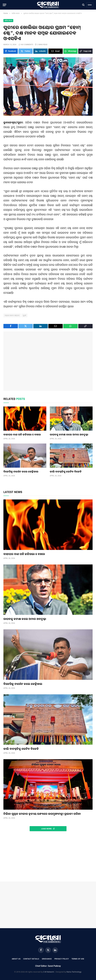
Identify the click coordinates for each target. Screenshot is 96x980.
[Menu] (5, 5)
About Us (16, 959)
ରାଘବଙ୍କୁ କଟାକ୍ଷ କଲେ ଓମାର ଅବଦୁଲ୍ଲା (69, 434)
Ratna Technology (74, 972)
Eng (90, 5)
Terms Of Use (78, 959)
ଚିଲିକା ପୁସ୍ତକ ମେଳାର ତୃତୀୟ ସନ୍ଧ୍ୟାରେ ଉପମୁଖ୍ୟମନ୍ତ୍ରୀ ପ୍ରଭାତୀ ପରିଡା (42, 814)
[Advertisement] (48, 361)
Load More (48, 829)
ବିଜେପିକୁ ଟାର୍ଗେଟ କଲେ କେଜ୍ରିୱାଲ (21, 471)
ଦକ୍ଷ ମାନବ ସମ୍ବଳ (12, 315)
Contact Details (31, 959)
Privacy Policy (62, 959)
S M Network (49, 972)
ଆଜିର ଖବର (8, 21)
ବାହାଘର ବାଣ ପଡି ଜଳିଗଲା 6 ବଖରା (22, 434)
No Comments (26, 45)
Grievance (47, 959)
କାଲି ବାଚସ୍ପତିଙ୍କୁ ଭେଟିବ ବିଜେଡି (66, 471)
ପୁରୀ (24, 315)
